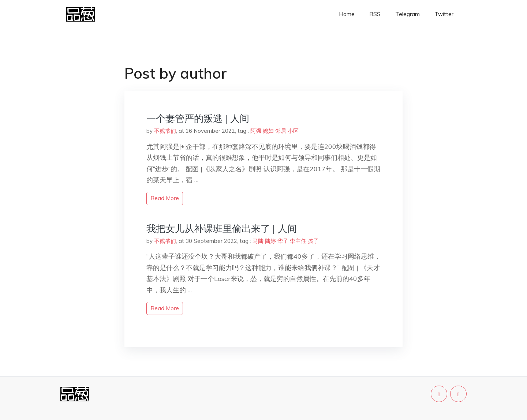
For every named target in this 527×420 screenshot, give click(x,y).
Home (347, 14)
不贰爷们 (165, 131)
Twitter (444, 14)
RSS (375, 14)
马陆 (258, 241)
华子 (283, 241)
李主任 (298, 241)
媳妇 (268, 131)
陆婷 (270, 241)
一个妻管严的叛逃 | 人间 (198, 118)
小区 (293, 131)
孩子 (313, 241)
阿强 (256, 131)
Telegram (408, 14)
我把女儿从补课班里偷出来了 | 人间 (222, 228)
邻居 (281, 131)
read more (165, 198)
